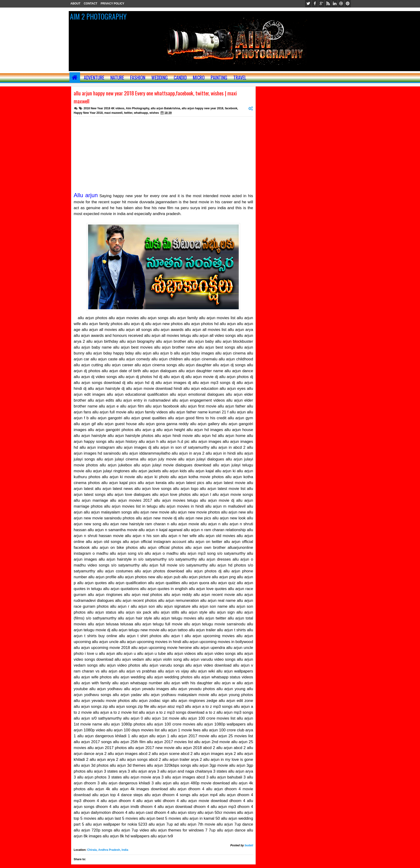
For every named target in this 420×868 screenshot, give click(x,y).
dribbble (341, 4)
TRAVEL (240, 78)
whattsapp (141, 113)
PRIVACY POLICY (112, 4)
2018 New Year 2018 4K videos (104, 108)
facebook (315, 4)
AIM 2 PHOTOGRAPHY (98, 16)
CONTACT (91, 4)
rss (328, 4)
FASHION (138, 78)
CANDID (180, 78)
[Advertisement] (163, 152)
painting (219, 78)
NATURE (117, 78)
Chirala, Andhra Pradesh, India (108, 850)
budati (249, 845)
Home (75, 78)
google (321, 4)
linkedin (335, 4)
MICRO (199, 78)
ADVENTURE (94, 78)
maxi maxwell (113, 113)
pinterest (348, 4)
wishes (154, 113)
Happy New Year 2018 (88, 113)
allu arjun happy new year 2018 (203, 108)
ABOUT (75, 4)
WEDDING (160, 78)
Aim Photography (137, 108)
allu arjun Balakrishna (165, 108)
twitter (308, 4)
